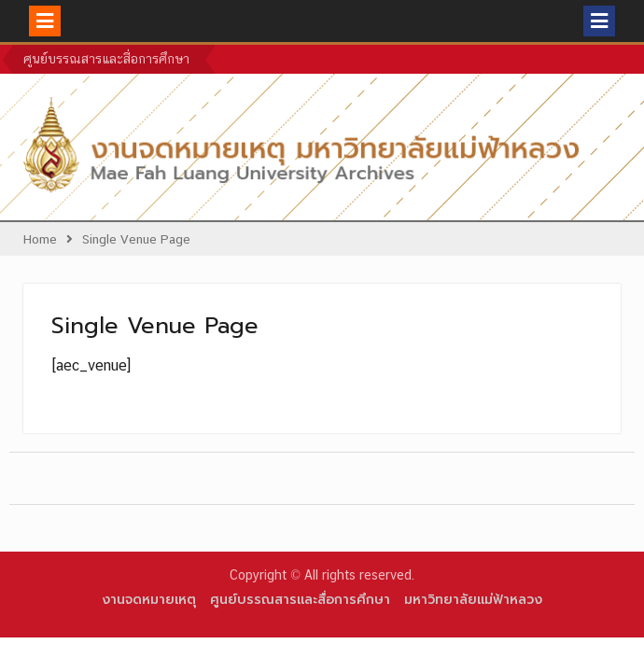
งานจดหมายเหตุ (149, 600)
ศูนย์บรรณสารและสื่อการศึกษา (106, 59)
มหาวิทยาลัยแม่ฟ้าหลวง (473, 600)
